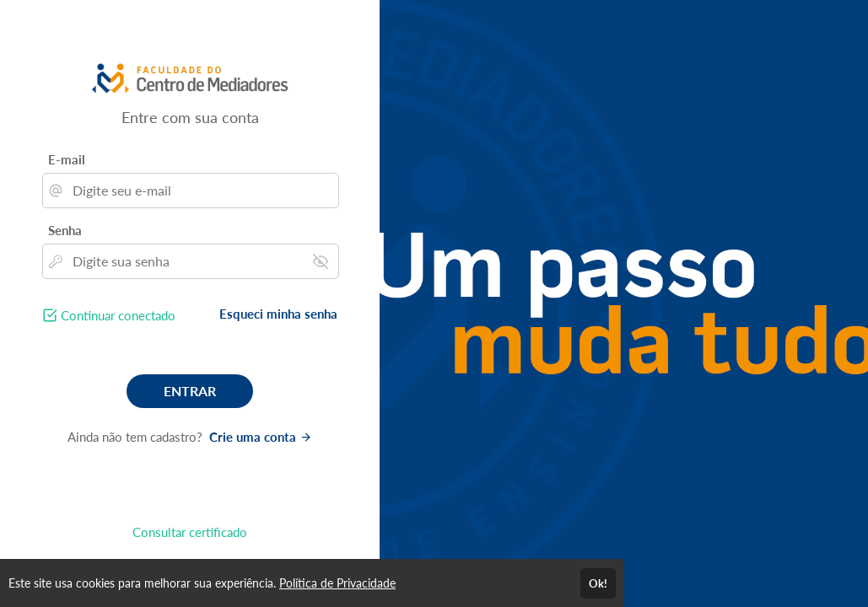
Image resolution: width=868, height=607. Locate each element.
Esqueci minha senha (278, 314)
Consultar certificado (190, 532)
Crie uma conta (261, 437)
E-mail (67, 159)
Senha (65, 230)
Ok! (598, 583)
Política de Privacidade (337, 583)
